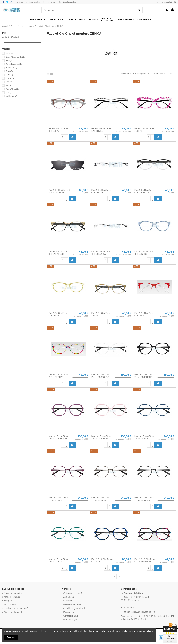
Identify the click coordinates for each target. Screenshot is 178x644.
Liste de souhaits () (166, 2)
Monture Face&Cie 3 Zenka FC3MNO (144, 499)
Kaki (9, 93)
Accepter (11, 637)
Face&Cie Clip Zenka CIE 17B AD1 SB (58, 253)
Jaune (10, 85)
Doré (9, 75)
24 (172, 74)
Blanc (10, 53)
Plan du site (69, 612)
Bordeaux (11, 68)
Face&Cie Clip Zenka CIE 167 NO (101, 191)
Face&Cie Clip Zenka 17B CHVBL (101, 130)
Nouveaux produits (13, 593)
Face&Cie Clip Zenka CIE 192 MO (58, 314)
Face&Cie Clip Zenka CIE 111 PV (58, 130)
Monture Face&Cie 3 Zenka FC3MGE (101, 499)
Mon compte (10, 604)
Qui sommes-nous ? (73, 593)
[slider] (3, 42)
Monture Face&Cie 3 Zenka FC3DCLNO (101, 376)
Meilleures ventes (12, 597)
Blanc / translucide (15, 57)
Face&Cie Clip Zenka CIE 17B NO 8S (144, 191)
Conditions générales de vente (77, 608)
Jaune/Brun (12, 89)
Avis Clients (69, 597)
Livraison (19, 2)
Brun (9, 71)
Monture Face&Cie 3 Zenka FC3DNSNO (144, 376)
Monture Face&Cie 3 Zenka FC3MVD (58, 560)
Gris (9, 82)
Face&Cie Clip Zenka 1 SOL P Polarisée (59, 191)
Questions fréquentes (67, 2)
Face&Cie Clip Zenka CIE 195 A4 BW (101, 253)
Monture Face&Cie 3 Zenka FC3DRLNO (101, 437)
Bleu (9, 60)
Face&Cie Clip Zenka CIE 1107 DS (144, 253)
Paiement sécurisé (72, 604)
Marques (8, 601)
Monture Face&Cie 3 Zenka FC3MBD (144, 437)
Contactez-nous (49, 2)
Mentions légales (33, 2)
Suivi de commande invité (16, 608)
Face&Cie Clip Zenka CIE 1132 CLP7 (58, 376)
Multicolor (11, 96)
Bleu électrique (14, 64)
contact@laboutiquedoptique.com (140, 612)
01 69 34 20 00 (131, 607)
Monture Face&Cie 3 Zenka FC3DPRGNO (58, 437)
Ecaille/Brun (12, 78)
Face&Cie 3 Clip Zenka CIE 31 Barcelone (145, 560)
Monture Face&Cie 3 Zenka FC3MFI (58, 499)
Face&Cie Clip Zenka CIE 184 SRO (144, 314)
